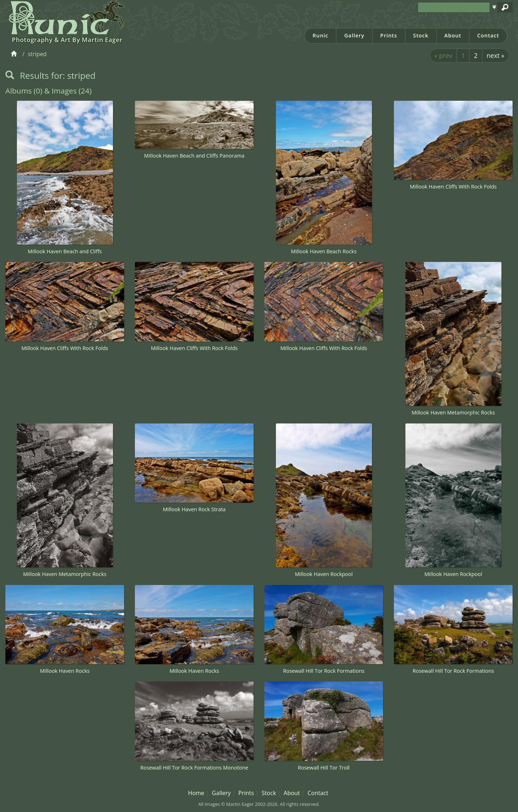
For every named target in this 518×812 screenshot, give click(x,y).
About (453, 35)
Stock (421, 35)
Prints (389, 35)
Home (196, 793)
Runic (321, 35)
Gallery (354, 35)
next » (496, 55)
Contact (488, 35)
